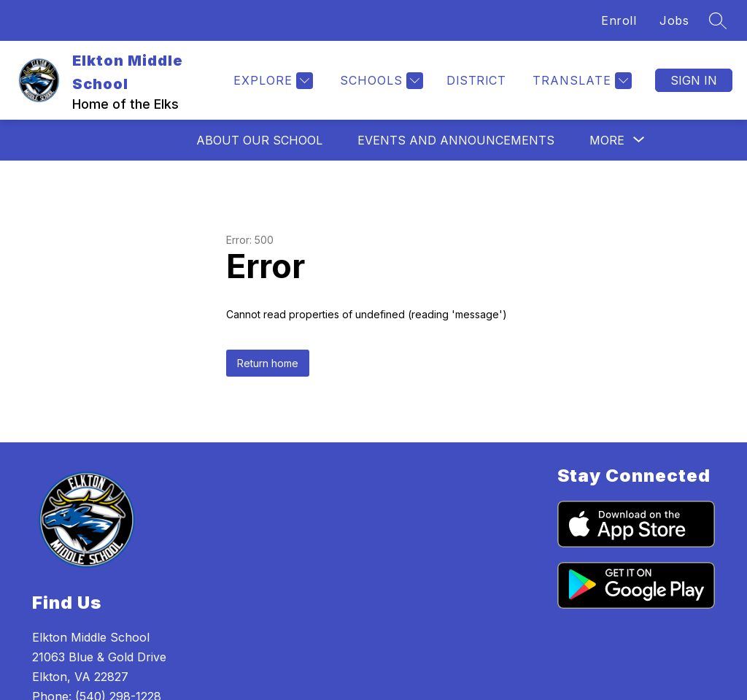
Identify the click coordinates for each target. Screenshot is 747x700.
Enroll (619, 20)
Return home (268, 363)
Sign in (694, 80)
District (476, 80)
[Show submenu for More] (607, 140)
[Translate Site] (580, 81)
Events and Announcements (456, 140)
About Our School (259, 140)
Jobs (674, 20)
